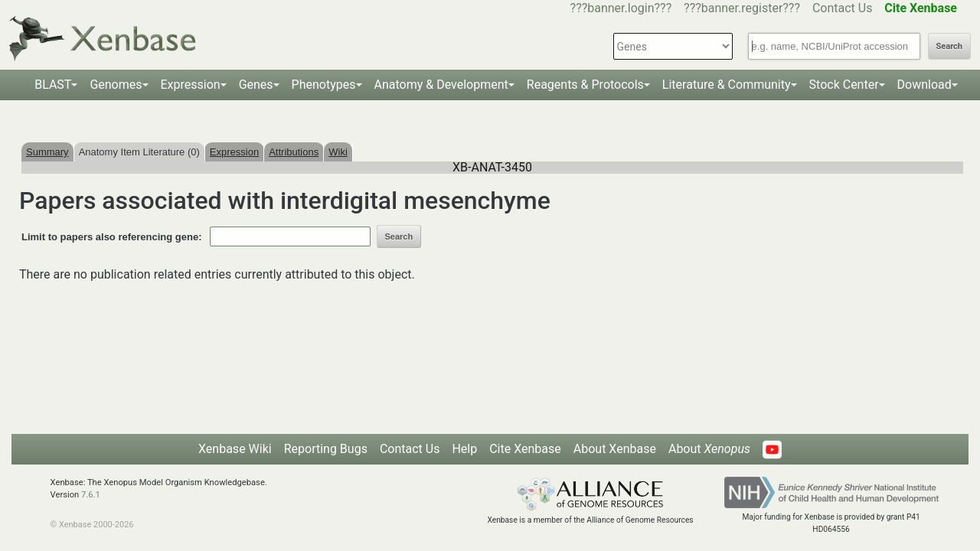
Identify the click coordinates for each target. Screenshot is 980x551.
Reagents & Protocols (585, 85)
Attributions (294, 152)
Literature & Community (727, 85)
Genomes (116, 85)
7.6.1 (91, 495)
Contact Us (843, 8)
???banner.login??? (621, 8)
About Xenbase (615, 449)
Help (464, 449)
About (709, 449)
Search (949, 46)
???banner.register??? (742, 8)
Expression (191, 85)
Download (924, 85)
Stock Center (844, 85)
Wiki (338, 152)
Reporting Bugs (326, 449)
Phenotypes (324, 85)
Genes (256, 85)
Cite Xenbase (525, 449)
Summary (47, 152)
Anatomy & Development (441, 85)
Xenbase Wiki (235, 449)
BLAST (53, 85)
